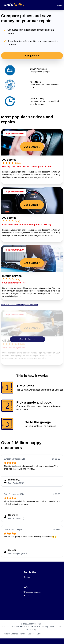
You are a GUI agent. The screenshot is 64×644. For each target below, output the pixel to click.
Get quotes (32, 56)
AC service (9, 160)
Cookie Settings (11, 634)
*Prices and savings (32, 592)
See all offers (28, 339)
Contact (27, 577)
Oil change (9, 341)
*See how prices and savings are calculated (20, 305)
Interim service (12, 276)
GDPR (40, 634)
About (26, 595)
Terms (23, 634)
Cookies (31, 634)
